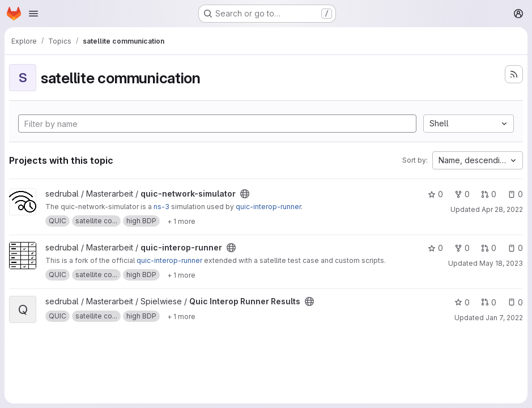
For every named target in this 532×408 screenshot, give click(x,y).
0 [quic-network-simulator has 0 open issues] (515, 194)
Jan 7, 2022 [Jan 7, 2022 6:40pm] (504, 318)
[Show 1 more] (181, 221)
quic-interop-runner (268, 207)
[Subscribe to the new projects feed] (514, 74)
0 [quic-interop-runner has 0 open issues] (515, 248)
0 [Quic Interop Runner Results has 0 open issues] (515, 302)
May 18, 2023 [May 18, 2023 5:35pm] (501, 263)
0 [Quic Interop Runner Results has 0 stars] (462, 302)
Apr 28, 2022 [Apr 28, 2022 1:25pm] (502, 209)
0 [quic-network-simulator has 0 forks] (462, 194)
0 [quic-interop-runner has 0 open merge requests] (489, 248)
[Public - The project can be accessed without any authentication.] (245, 194)
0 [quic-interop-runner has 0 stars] (435, 248)
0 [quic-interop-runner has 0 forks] (462, 248)
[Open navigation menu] (33, 14)
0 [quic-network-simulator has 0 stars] (435, 194)
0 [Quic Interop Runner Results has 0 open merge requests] (489, 302)
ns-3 (161, 207)
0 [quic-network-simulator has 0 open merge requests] (489, 194)
